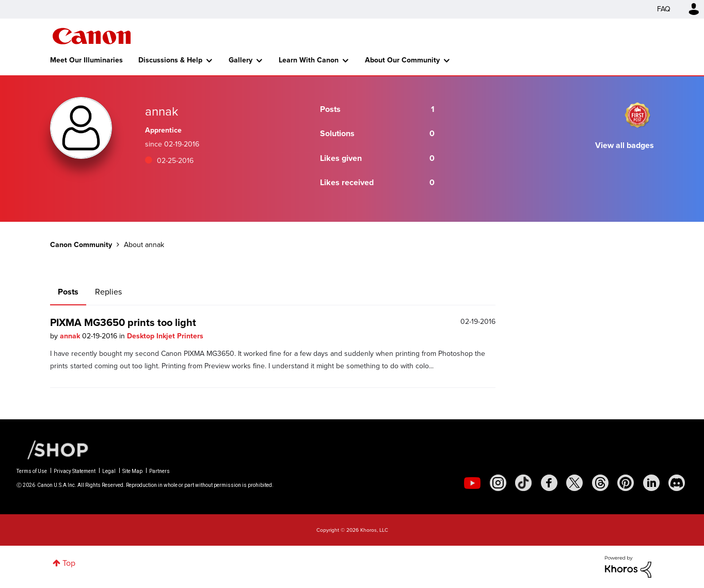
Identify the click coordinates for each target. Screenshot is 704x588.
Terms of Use (32, 471)
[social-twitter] (574, 483)
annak (71, 336)
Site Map (132, 471)
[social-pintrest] (626, 483)
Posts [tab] (68, 292)
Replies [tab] (108, 292)
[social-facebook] (549, 483)
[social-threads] (600, 483)
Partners (159, 471)
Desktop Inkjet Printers (165, 336)
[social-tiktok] (523, 483)
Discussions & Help (170, 60)
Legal (109, 471)
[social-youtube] (472, 483)
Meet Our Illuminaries (86, 60)
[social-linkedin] (651, 483)
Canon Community (92, 36)
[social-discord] (677, 483)
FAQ (664, 9)
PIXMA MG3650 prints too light (123, 322)
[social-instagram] (498, 483)
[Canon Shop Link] (53, 449)
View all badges (625, 145)
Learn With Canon (309, 60)
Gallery (241, 60)
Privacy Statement (75, 471)
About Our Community (402, 60)
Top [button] (69, 563)
